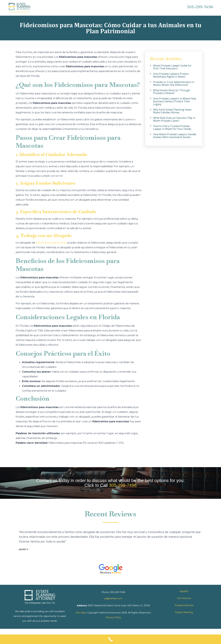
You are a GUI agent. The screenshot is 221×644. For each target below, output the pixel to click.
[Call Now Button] (110, 639)
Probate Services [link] (184, 605)
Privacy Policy (113, 617)
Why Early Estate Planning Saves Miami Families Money (172, 111)
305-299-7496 (123, 485)
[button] (19, 541)
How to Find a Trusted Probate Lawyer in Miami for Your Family (172, 127)
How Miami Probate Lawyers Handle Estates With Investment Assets (175, 136)
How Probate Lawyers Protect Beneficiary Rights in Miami (171, 75)
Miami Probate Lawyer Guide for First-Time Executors (172, 67)
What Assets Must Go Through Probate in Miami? (172, 92)
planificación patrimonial (51, 243)
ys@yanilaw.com (113, 598)
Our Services (184, 598)
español (184, 591)
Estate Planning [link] (184, 612)
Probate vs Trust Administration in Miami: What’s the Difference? (174, 83)
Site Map (81, 613)
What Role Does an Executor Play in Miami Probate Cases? (174, 119)
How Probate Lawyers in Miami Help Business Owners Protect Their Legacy (175, 101)
